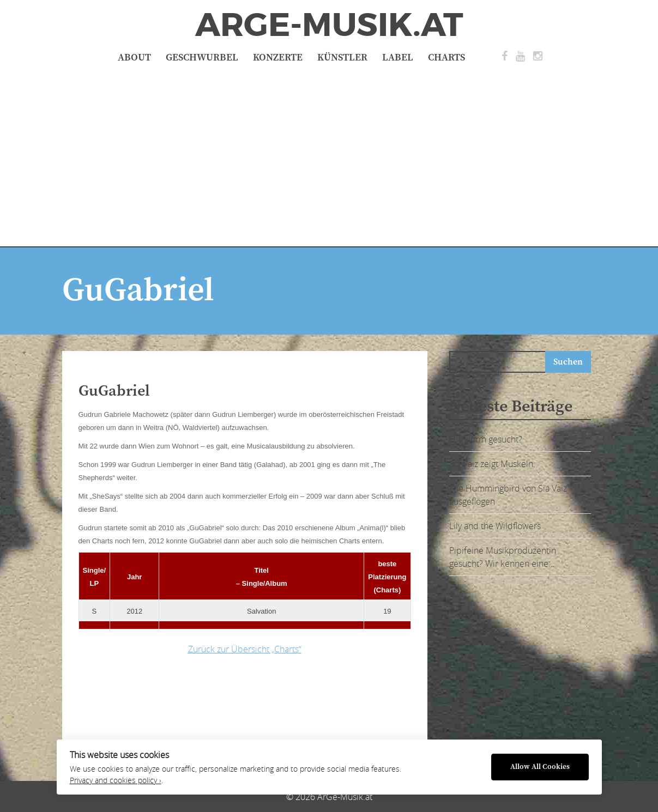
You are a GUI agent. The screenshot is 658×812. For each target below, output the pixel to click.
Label (398, 57)
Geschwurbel (202, 57)
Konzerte (278, 57)
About (134, 57)
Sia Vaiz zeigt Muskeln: (492, 464)
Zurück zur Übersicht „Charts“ (245, 649)
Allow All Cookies (540, 767)
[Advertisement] (329, 154)
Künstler (342, 57)
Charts (446, 57)
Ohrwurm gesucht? (486, 439)
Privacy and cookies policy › (116, 780)
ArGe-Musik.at (329, 25)
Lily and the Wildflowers (495, 526)
